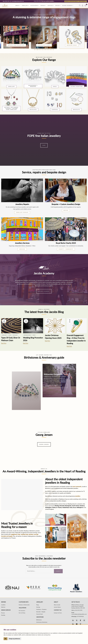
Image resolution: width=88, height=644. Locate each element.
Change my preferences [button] (14, 639)
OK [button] (5, 639)
